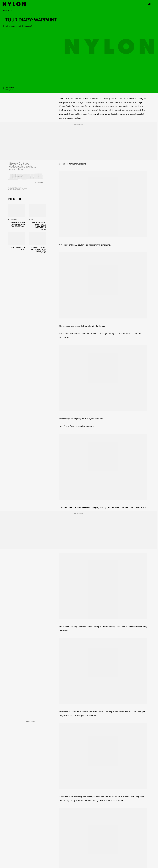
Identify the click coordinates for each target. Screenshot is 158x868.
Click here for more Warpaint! (73, 164)
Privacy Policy (20, 191)
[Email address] (26, 178)
